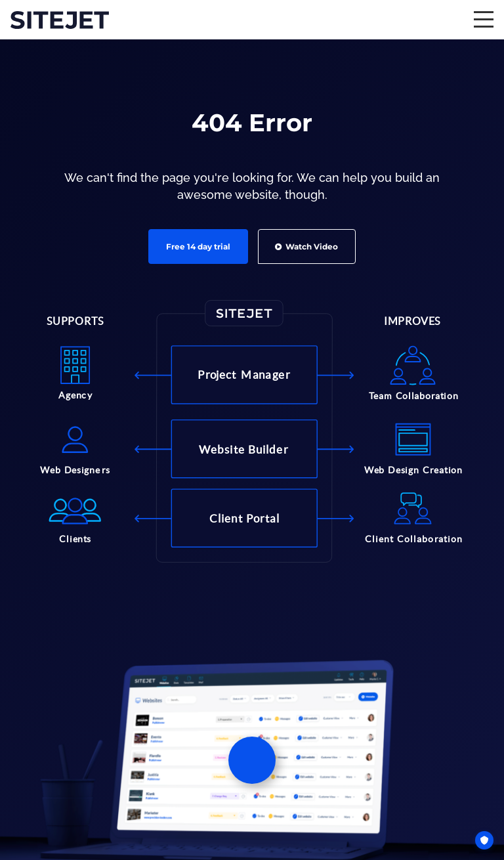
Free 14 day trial (198, 247)
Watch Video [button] (306, 247)
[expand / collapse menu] (484, 19)
